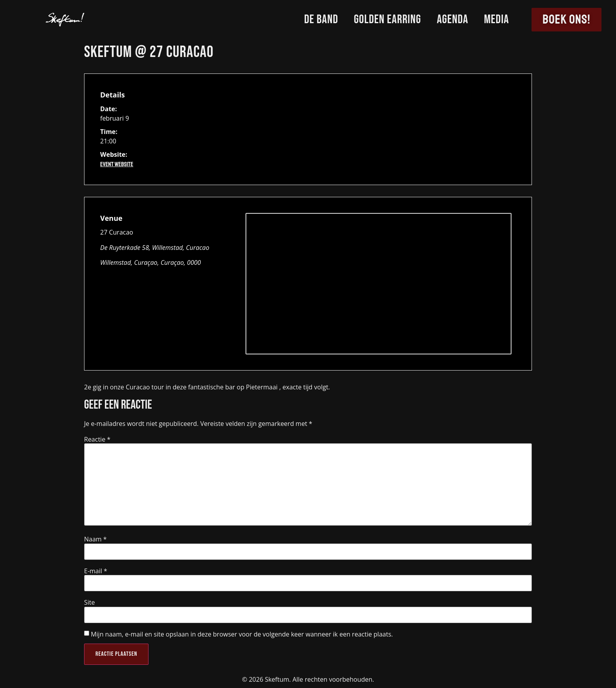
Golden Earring (388, 19)
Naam (95, 539)
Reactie (97, 439)
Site (90, 602)
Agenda (453, 19)
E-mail (96, 571)
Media (497, 19)
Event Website (117, 164)
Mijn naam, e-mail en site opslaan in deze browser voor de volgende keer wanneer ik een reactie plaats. (242, 634)
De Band (321, 19)
